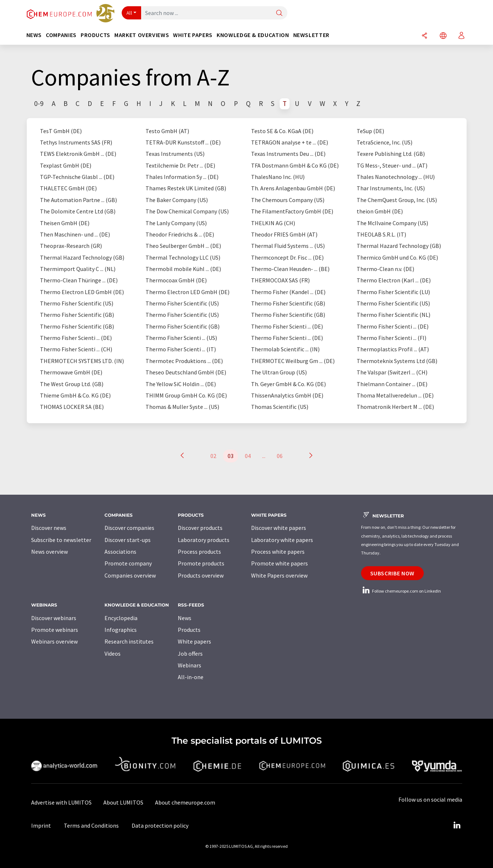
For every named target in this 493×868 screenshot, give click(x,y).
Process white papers (278, 552)
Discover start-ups (128, 540)
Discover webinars (54, 618)
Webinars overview (54, 641)
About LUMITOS (123, 802)
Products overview (201, 575)
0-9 (39, 103)
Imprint (41, 825)
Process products (199, 552)
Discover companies (129, 528)
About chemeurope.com (185, 802)
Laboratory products (204, 540)
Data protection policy (160, 825)
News (185, 618)
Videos (113, 653)
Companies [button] (61, 35)
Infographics (121, 630)
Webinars (190, 665)
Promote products (201, 563)
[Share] (424, 36)
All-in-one (191, 677)
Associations (120, 552)
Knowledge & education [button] (253, 35)
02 (213, 456)
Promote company (128, 563)
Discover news (49, 528)
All (129, 13)
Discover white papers (279, 528)
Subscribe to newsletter (61, 540)
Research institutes (129, 641)
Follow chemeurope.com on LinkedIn (401, 591)
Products (189, 630)
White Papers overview (279, 575)
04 (248, 456)
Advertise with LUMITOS (61, 802)
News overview (49, 552)
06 (280, 456)
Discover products (200, 528)
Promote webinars (55, 630)
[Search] (279, 13)
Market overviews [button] (142, 35)
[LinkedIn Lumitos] (457, 825)
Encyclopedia (121, 618)
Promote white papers (279, 563)
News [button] (34, 35)
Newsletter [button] (311, 35)
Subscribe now (392, 573)
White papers (194, 641)
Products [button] (95, 35)
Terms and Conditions (91, 825)
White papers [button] (193, 35)
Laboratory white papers (282, 540)
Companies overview (130, 575)
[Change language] (443, 36)
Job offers (190, 653)
